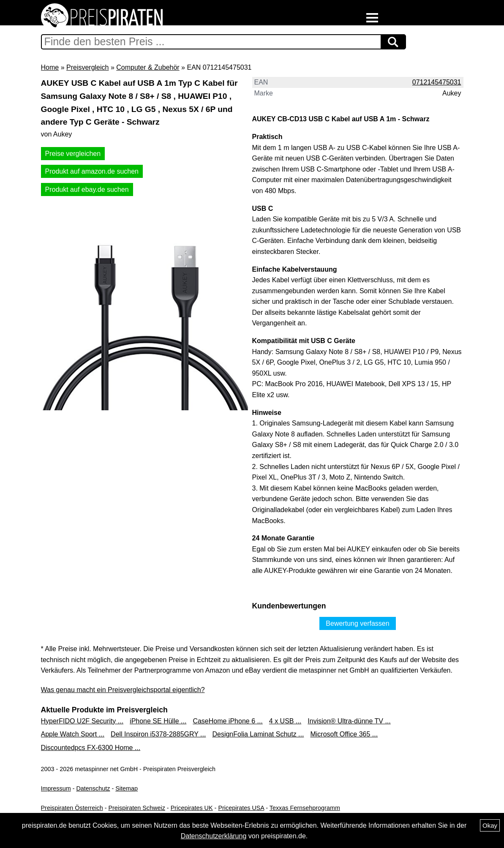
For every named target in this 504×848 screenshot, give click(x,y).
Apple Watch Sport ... (73, 734)
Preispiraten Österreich (72, 808)
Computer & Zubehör (148, 67)
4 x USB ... (285, 721)
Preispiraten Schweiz (136, 808)
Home (50, 67)
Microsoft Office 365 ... (344, 734)
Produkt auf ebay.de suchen (87, 190)
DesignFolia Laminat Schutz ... (258, 734)
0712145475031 (437, 82)
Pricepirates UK (192, 808)
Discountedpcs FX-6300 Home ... (91, 748)
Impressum (56, 788)
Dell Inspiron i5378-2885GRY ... (158, 734)
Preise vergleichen (73, 154)
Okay (490, 825)
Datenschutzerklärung (214, 836)
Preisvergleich (87, 67)
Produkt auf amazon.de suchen (92, 171)
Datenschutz (93, 788)
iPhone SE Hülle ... (158, 721)
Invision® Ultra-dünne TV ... (349, 721)
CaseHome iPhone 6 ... (227, 721)
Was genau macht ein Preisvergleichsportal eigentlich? (123, 690)
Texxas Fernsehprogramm (305, 808)
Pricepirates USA (241, 808)
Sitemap (127, 788)
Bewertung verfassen (357, 623)
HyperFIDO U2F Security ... (82, 721)
